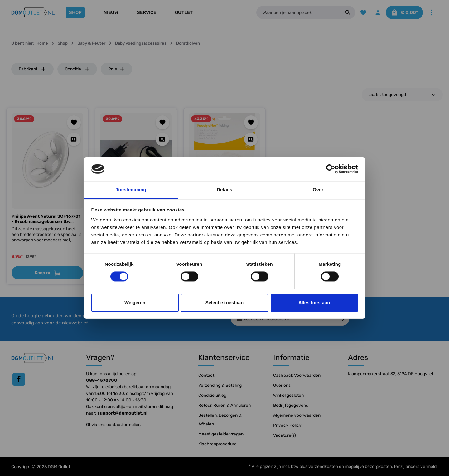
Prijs (116, 69)
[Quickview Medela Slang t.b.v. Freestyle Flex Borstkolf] (251, 139)
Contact (206, 375)
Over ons (282, 385)
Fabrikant (32, 69)
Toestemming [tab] (131, 189)
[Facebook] (19, 379)
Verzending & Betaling (220, 385)
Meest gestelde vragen (221, 434)
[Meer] (431, 13)
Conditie (77, 69)
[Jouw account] (377, 13)
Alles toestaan (314, 302)
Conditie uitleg (212, 395)
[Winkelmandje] (404, 13)
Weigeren (135, 302)
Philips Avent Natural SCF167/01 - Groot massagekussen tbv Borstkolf (46, 219)
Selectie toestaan (225, 302)
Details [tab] (224, 189)
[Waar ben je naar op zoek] (298, 12)
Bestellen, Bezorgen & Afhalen (220, 420)
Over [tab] (318, 189)
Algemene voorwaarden (297, 415)
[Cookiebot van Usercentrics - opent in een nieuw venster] (331, 169)
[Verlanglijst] (362, 13)
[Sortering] (402, 95)
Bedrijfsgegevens (291, 405)
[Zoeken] (347, 12)
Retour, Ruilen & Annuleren (224, 405)
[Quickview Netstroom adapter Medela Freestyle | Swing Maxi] (162, 139)
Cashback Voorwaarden (297, 375)
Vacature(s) (285, 435)
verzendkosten (323, 466)
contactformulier (123, 425)
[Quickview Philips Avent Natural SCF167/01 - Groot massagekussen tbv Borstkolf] (74, 139)
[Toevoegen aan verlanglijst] (74, 122)
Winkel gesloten (288, 395)
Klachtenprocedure (217, 444)
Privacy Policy (287, 425)
